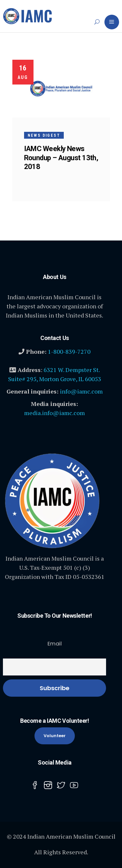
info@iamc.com (81, 391)
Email (55, 644)
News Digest (44, 135)
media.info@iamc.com (54, 413)
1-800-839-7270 (69, 351)
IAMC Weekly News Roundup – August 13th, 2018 (61, 157)
